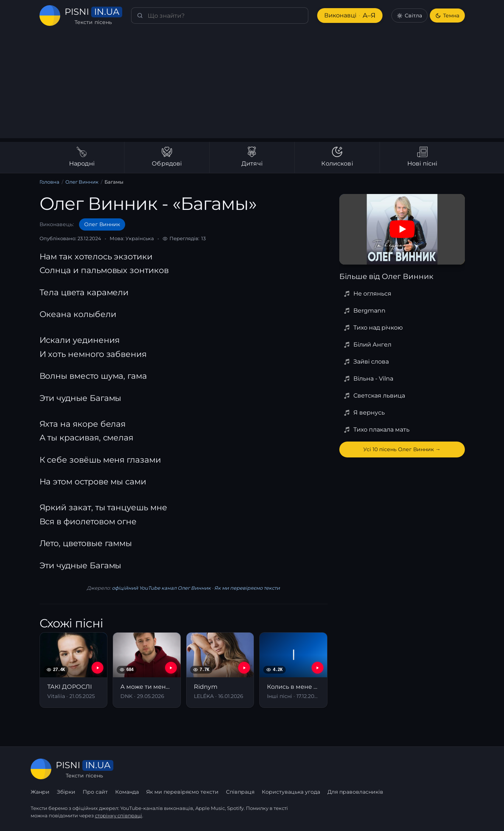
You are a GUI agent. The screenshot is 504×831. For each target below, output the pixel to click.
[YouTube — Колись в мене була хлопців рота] (318, 668)
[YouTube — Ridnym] (244, 668)
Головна (49, 182)
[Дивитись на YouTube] (402, 229)
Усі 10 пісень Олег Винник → (402, 449)
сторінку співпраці (119, 815)
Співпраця (240, 792)
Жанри (40, 792)
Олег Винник (82, 182)
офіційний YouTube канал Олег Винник (161, 588)
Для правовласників (355, 792)
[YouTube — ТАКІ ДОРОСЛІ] (97, 668)
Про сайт (95, 792)
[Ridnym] (220, 670)
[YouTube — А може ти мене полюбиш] (171, 668)
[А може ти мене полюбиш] (147, 670)
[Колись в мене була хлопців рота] (293, 670)
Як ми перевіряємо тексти (247, 588)
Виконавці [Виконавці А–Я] (350, 16)
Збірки (66, 792)
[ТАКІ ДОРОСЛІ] (74, 670)
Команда (127, 792)
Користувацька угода (291, 792)
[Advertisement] (252, 86)
